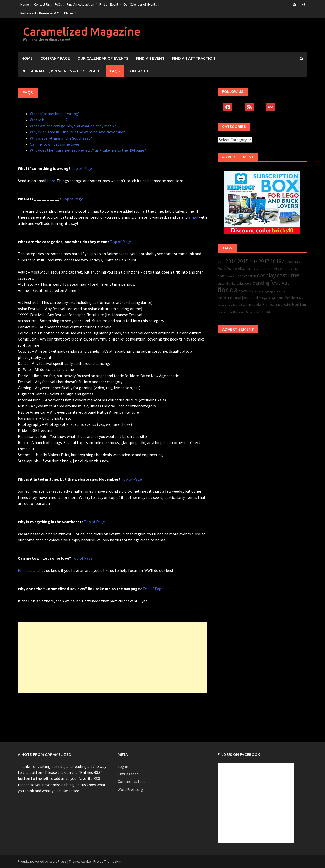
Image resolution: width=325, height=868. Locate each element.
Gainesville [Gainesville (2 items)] (258, 291)
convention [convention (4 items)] (247, 276)
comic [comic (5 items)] (223, 276)
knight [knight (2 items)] (273, 298)
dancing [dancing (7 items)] (261, 283)
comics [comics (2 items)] (233, 276)
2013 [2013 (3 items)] (221, 262)
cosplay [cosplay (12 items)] (266, 275)
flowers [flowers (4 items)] (245, 291)
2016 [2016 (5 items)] (253, 262)
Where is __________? (49, 120)
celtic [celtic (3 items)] (283, 269)
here (51, 181)
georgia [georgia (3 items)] (270, 291)
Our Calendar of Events (140, 4)
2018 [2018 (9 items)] (276, 261)
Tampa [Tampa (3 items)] (265, 312)
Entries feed (128, 774)
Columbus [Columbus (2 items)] (294, 269)
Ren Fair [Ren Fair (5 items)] (299, 304)
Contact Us (42, 4)
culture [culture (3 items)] (233, 284)
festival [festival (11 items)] (280, 283)
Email (23, 570)
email (193, 217)
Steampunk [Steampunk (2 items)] (253, 312)
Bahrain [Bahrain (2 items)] (255, 269)
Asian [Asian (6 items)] (232, 268)
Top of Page (81, 168)
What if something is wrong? (55, 114)
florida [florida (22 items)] (228, 290)
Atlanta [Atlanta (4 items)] (244, 269)
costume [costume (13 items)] (288, 275)
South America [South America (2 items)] (237, 312)
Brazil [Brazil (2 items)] (264, 269)
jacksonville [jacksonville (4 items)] (251, 298)
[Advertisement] (113, 658)
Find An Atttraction (80, 4)
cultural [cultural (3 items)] (223, 284)
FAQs (58, 4)
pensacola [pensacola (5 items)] (252, 304)
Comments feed (132, 781)
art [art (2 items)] (300, 262)
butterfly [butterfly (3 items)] (273, 269)
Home (25, 4)
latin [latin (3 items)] (281, 298)
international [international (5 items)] (230, 298)
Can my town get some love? (55, 144)
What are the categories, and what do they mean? (73, 126)
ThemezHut (113, 861)
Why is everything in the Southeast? (61, 138)
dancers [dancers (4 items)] (245, 283)
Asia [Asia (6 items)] (222, 268)
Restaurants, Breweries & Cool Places (47, 13)
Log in (123, 766)
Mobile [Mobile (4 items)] (290, 298)
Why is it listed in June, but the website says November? (78, 132)
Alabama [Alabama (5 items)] (290, 262)
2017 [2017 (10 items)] (264, 261)
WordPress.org (130, 789)
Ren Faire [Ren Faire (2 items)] (223, 312)
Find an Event (109, 4)
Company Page (55, 58)
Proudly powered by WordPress (42, 861)
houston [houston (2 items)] (281, 291)
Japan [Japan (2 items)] (265, 298)
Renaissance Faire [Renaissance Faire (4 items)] (277, 305)
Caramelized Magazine (82, 31)
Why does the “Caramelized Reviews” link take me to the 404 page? (88, 150)
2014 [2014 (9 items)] (231, 261)
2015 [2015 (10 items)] (243, 261)
